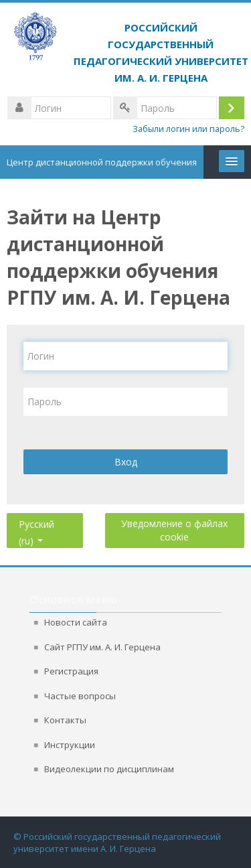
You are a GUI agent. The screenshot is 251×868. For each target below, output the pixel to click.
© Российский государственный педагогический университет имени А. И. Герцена (117, 843)
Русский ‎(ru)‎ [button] (36, 521)
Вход (126, 462)
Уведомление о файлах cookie (174, 530)
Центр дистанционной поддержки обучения (102, 162)
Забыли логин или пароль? (188, 129)
